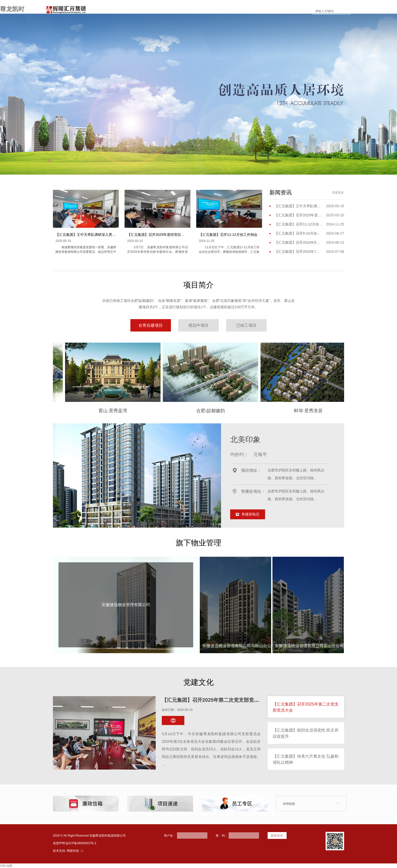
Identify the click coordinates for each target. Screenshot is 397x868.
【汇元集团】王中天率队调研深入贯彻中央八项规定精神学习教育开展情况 (114, 235)
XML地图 (6, 866)
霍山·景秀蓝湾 (103, 411)
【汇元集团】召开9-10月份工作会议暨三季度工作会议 (299, 233)
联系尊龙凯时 (295, 11)
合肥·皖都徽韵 (201, 411)
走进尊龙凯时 (151, 11)
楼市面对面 (236, 11)
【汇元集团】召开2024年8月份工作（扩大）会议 (299, 242)
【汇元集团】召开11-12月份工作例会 (228, 235)
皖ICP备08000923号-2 (81, 843)
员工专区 (265, 11)
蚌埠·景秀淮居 (299, 411)
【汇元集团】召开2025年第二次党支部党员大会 (216, 700)
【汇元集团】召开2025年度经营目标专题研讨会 (165, 235)
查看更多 (338, 193)
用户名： (170, 836)
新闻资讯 (208, 11)
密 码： (222, 836)
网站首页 (121, 11)
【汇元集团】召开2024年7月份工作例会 (299, 252)
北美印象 (245, 439)
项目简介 (182, 11)
